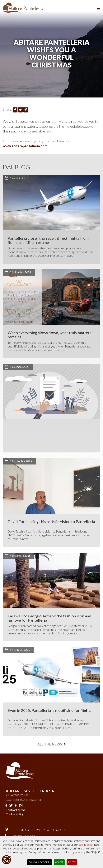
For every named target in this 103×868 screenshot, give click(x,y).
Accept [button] (59, 862)
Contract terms (15, 810)
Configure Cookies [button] (40, 862)
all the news (52, 744)
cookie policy (86, 845)
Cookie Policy (15, 814)
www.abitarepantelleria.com (25, 146)
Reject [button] (72, 862)
